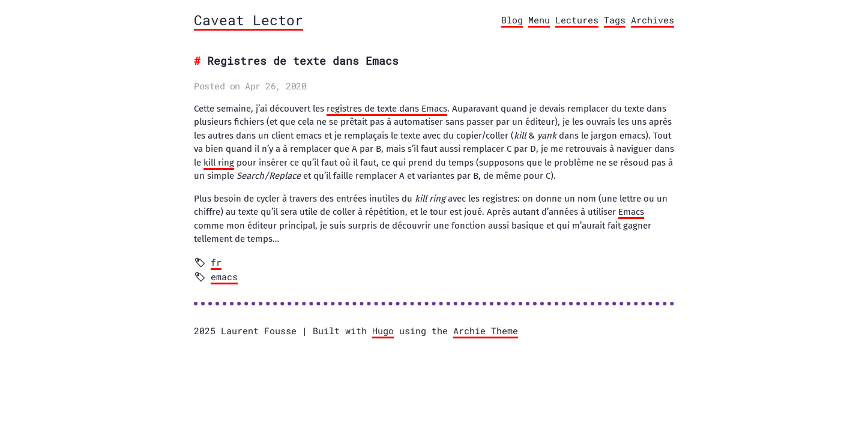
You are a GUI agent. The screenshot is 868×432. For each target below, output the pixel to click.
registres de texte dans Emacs (387, 109)
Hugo (383, 331)
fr (216, 262)
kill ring (219, 163)
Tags (615, 20)
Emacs (631, 212)
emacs (224, 277)
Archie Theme (486, 331)
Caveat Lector (249, 20)
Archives (653, 20)
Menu (539, 20)
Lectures (577, 20)
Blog (512, 20)
